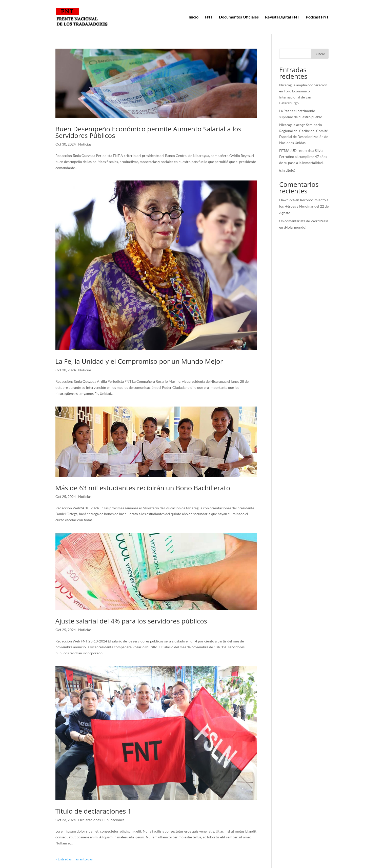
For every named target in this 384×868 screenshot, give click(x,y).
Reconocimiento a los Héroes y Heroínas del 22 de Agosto (304, 206)
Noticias (85, 144)
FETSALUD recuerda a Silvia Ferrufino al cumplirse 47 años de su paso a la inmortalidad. (303, 157)
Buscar (320, 54)
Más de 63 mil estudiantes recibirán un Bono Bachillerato (143, 488)
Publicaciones (113, 820)
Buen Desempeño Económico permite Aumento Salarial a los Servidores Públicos (148, 132)
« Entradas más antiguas (74, 859)
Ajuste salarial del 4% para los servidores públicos (131, 621)
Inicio (194, 17)
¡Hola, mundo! (295, 227)
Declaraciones (89, 820)
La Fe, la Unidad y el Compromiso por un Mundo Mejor (139, 361)
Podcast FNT (317, 17)
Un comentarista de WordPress (304, 221)
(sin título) (287, 170)
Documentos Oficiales (239, 17)
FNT (209, 17)
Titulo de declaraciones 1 (94, 811)
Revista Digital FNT (282, 17)
